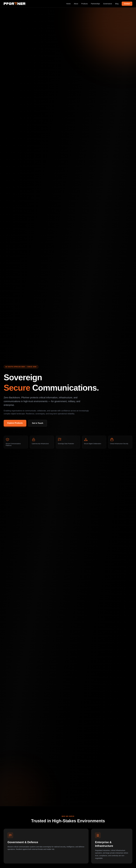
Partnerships (95, 4)
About (76, 4)
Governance (108, 4)
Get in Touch (38, 423)
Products (84, 4)
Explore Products (15, 423)
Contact (127, 4)
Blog (117, 4)
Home (68, 4)
